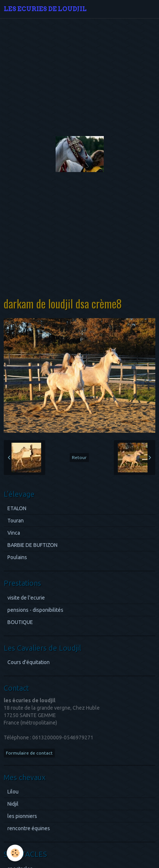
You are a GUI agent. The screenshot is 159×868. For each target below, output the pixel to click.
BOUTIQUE (20, 622)
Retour (79, 457)
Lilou (13, 792)
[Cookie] (15, 853)
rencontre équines (29, 828)
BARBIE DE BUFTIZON (32, 545)
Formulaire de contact (29, 753)
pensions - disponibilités (35, 610)
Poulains (17, 557)
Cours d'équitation (29, 662)
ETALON (17, 508)
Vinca (14, 533)
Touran (16, 521)
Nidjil (13, 804)
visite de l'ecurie (26, 598)
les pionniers (22, 816)
